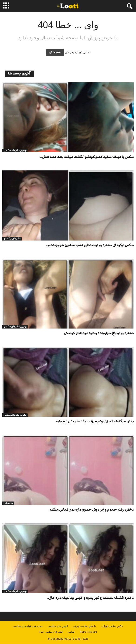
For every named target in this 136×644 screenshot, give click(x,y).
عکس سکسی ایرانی (112, 626)
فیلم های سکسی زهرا (51, 632)
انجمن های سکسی (58, 626)
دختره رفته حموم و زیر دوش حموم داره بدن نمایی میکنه (92, 510)
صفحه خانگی (55, 52)
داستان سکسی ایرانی (85, 626)
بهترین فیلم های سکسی (15, 150)
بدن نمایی (8, 503)
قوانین (71, 632)
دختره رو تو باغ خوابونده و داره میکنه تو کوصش (99, 333)
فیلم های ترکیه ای (12, 239)
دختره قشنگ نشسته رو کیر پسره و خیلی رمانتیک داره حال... (90, 598)
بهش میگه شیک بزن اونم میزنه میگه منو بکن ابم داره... (94, 421)
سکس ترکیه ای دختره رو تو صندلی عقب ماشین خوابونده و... (90, 245)
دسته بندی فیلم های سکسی (28, 626)
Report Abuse (88, 632)
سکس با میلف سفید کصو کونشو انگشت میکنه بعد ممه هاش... (87, 157)
